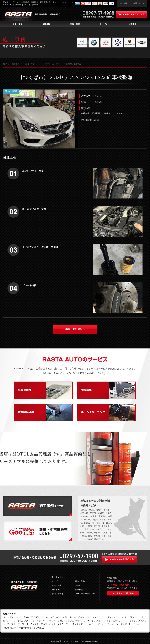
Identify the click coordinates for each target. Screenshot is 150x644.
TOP (5, 64)
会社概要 (124, 3)
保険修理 (46, 24)
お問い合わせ (139, 3)
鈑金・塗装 (17, 24)
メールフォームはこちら (123, 593)
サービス (104, 24)
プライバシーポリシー (85, 594)
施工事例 (132, 24)
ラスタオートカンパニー (72, 641)
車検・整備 (75, 24)
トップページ (58, 581)
